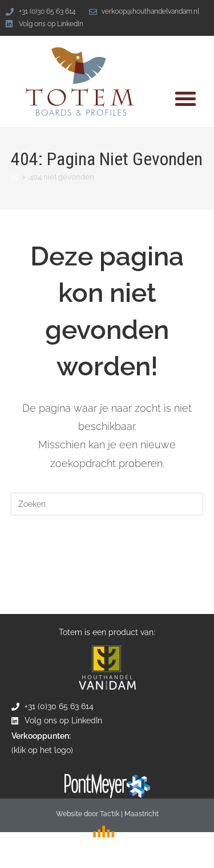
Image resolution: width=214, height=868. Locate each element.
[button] (185, 99)
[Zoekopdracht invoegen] (107, 504)
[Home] (15, 177)
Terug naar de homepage (107, 550)
